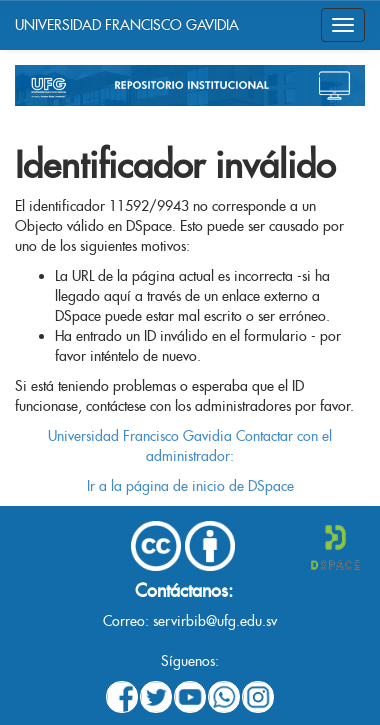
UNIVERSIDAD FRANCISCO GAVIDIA (127, 25)
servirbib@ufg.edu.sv (215, 621)
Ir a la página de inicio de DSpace (190, 486)
